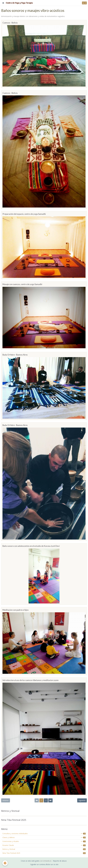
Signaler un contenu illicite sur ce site (44, 864)
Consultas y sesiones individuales (44, 833)
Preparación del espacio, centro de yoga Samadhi (24, 214)
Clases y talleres (44, 837)
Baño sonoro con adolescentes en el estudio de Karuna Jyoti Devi (31, 546)
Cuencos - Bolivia (10, 23)
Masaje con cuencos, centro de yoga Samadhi (22, 284)
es (83, 3)
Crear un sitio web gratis (30, 861)
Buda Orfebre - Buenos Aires (15, 355)
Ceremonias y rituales (44, 841)
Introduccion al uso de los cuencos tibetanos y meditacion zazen (30, 680)
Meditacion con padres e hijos (16, 610)
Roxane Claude (44, 845)
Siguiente (82, 800)
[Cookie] (5, 863)
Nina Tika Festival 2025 (44, 853)
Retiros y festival (44, 849)
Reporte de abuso (60, 861)
